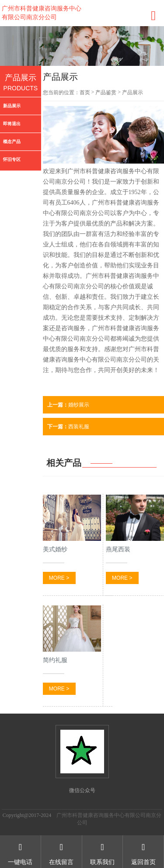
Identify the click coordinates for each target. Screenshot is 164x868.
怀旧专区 (12, 159)
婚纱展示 (68, 405)
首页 (85, 92)
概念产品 (12, 142)
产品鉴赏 (106, 92)
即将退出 (12, 124)
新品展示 (12, 106)
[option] (82, 46)
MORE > (59, 578)
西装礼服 (68, 427)
